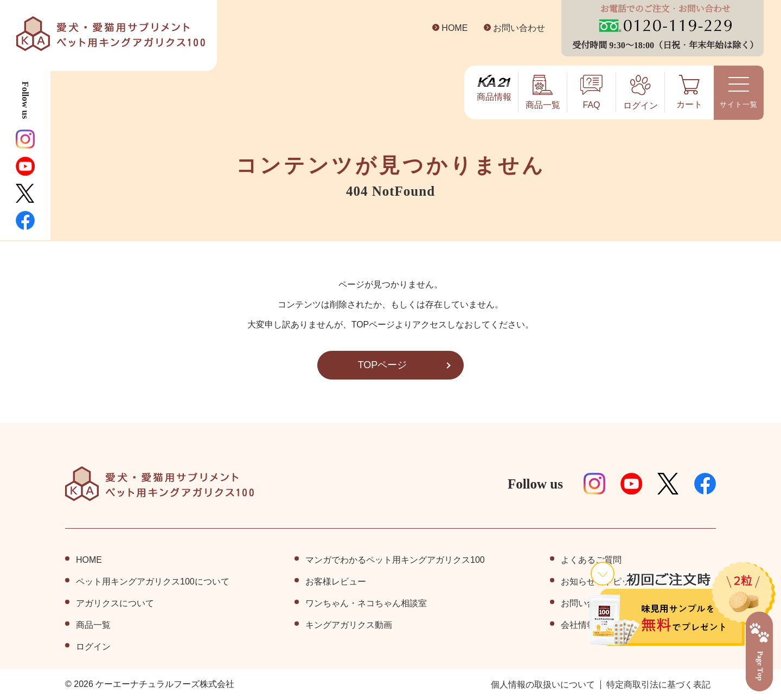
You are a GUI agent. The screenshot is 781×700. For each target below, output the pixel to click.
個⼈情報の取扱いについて (543, 685)
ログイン (93, 647)
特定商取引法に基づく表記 (658, 685)
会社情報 (578, 625)
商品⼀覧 (93, 625)
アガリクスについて (115, 603)
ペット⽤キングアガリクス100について (153, 582)
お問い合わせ (511, 28)
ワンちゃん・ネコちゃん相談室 (366, 603)
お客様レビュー (336, 582)
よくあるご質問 (591, 560)
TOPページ (382, 365)
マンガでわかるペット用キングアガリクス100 (395, 560)
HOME (447, 28)
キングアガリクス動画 (349, 625)
